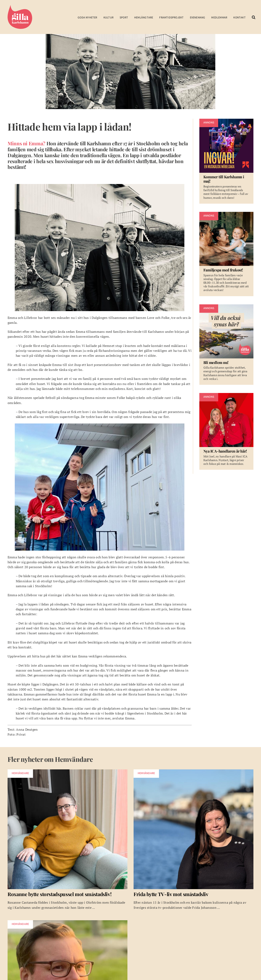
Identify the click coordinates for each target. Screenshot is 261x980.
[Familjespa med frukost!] (226, 254)
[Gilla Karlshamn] (20, 5)
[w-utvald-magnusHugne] (68, 922)
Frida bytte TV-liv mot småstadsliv (171, 894)
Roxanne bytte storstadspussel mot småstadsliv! (60, 894)
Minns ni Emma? (26, 143)
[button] (254, 18)
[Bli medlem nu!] (226, 345)
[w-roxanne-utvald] (68, 771)
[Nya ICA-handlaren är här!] (226, 431)
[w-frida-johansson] (193, 771)
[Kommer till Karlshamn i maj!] (226, 161)
